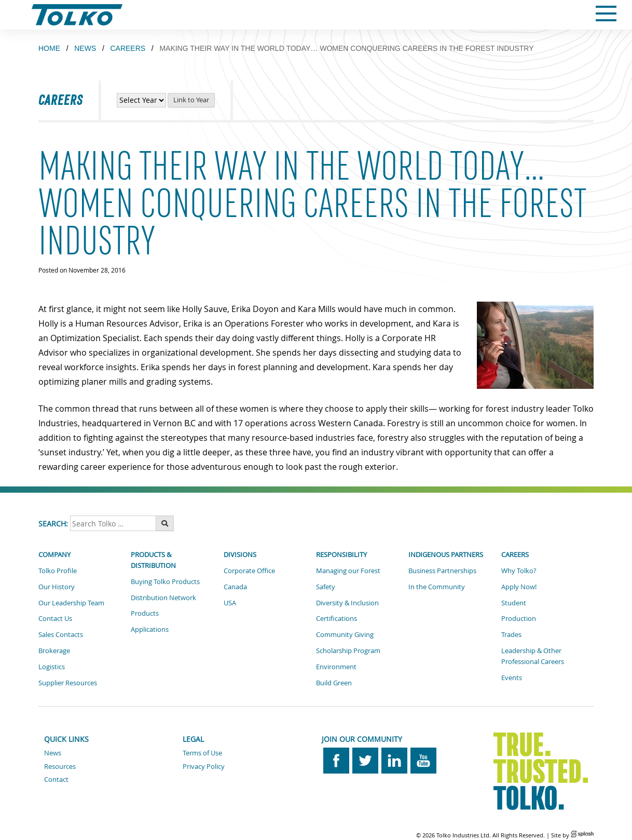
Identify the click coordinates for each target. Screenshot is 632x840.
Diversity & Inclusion (347, 603)
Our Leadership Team (71, 603)
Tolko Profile (58, 571)
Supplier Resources (68, 683)
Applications (150, 629)
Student (514, 603)
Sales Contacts (61, 634)
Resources (60, 766)
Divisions (240, 554)
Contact (56, 779)
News (53, 753)
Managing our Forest (348, 571)
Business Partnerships (442, 571)
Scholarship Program (348, 651)
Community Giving (345, 634)
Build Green (334, 683)
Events (512, 678)
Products (145, 613)
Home (49, 48)
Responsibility (341, 554)
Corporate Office (249, 571)
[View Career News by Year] (141, 100)
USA (230, 603)
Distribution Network (163, 598)
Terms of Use (202, 753)
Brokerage (54, 651)
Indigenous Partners (446, 554)
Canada (235, 587)
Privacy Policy (204, 766)
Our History (57, 587)
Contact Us (55, 618)
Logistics (52, 667)
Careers (515, 554)
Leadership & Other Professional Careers (533, 656)
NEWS (85, 48)
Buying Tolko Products (165, 581)
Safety (326, 587)
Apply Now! (519, 587)
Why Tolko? (519, 571)
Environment (336, 667)
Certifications (336, 618)
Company (54, 554)
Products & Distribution (153, 560)
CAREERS (128, 48)
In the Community (437, 587)
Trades (511, 634)
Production (519, 618)
